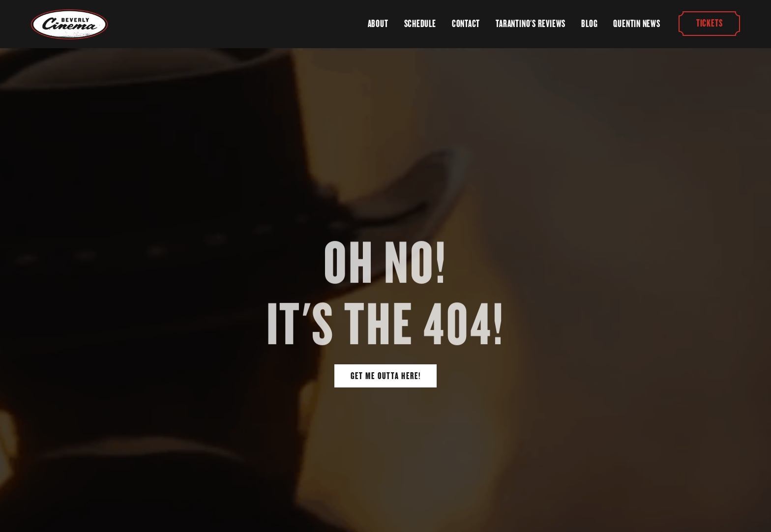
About (378, 24)
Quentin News (637, 24)
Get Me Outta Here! (386, 376)
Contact (466, 24)
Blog (589, 24)
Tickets (709, 24)
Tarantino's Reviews (531, 24)
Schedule (420, 24)
